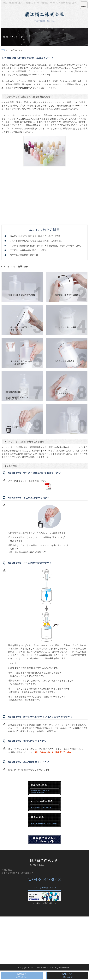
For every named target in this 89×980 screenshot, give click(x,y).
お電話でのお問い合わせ (22, 976)
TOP (4, 50)
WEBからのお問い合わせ (67, 976)
